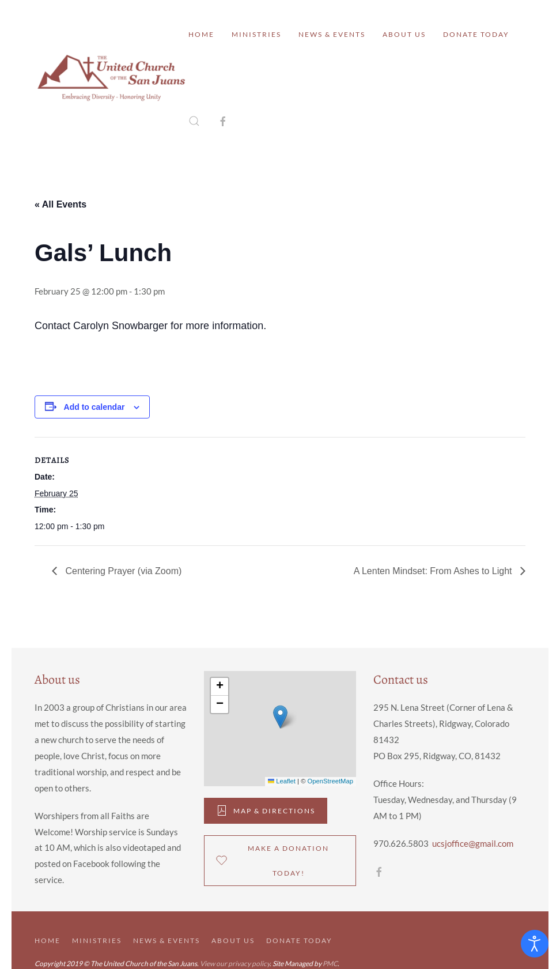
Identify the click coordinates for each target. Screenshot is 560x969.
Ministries (256, 34)
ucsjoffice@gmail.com (473, 843)
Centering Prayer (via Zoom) (122, 571)
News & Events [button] (332, 34)
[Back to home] (111, 78)
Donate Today (476, 34)
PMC (330, 964)
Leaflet (282, 781)
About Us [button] (404, 34)
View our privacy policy (235, 964)
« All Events (60, 204)
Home (201, 34)
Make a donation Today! (273, 861)
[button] (194, 121)
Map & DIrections (266, 810)
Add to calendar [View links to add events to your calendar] (94, 407)
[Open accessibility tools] (535, 944)
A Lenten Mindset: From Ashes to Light (434, 571)
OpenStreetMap (330, 781)
